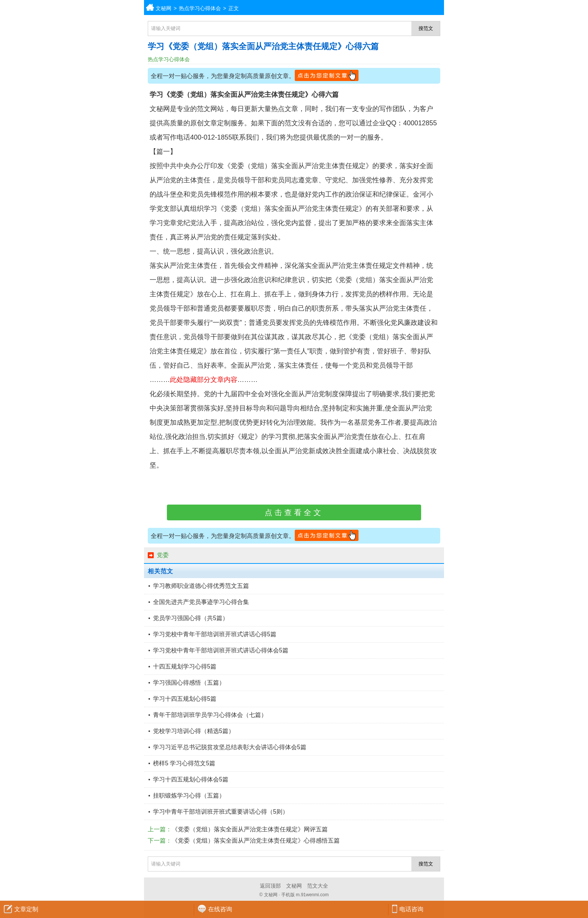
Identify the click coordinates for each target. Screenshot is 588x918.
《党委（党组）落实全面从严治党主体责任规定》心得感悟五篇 (256, 841)
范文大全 (318, 886)
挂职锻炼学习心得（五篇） (189, 796)
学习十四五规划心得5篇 (185, 699)
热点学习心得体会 (200, 8)
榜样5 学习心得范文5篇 (184, 763)
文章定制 (26, 909)
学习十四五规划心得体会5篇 (191, 779)
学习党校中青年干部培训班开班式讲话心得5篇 (215, 634)
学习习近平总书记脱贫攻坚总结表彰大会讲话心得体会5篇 (230, 747)
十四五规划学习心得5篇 (185, 666)
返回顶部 (270, 886)
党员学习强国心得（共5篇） (191, 618)
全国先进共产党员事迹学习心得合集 (201, 602)
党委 (163, 555)
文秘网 (163, 8)
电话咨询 (411, 909)
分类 (582, 8)
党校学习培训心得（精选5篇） (194, 731)
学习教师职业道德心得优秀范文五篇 (201, 586)
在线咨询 (220, 909)
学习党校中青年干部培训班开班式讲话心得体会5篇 (221, 650)
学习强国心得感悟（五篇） (189, 683)
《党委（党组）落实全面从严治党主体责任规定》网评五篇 (250, 829)
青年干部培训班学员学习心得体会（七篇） (210, 715)
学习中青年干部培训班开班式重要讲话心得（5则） (221, 812)
